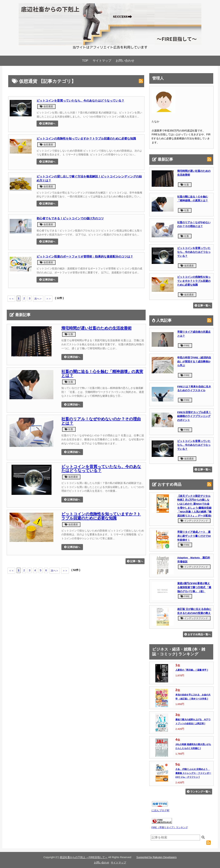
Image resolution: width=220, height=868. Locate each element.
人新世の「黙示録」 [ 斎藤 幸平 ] (192, 670)
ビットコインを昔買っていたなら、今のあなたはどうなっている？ (80, 100)
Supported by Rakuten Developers (156, 857)
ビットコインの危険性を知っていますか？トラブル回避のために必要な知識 (86, 138)
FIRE (185, 346)
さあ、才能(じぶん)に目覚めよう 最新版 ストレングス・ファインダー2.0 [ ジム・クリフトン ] (193, 773)
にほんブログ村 (160, 810)
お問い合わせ (125, 61)
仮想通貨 (46, 106)
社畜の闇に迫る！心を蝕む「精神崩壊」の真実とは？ (102, 374)
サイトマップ (102, 61)
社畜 (69, 334)
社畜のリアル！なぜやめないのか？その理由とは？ (101, 421)
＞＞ (49, 299)
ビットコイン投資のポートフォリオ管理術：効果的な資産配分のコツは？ (85, 256)
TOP (85, 61)
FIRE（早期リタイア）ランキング (170, 827)
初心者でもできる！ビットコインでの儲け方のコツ (70, 218)
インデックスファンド (194, 521)
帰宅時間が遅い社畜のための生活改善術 (96, 328)
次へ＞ (38, 299)
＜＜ (11, 299)
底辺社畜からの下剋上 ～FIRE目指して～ (84, 857)
